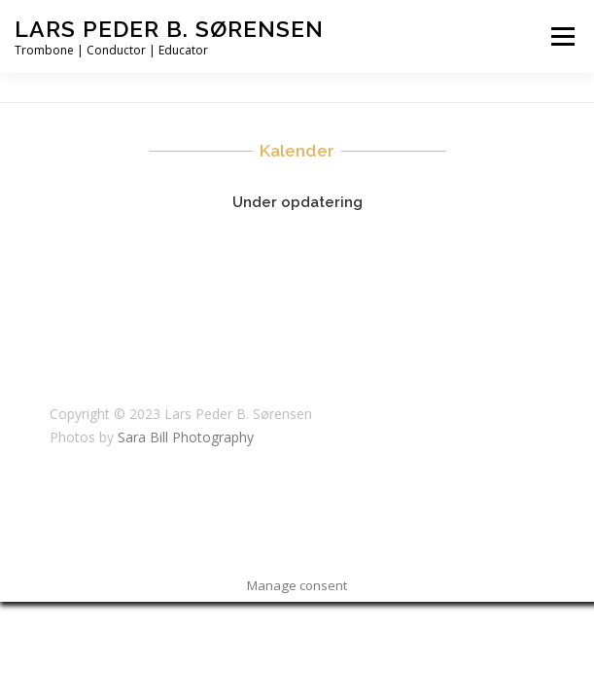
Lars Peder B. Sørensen (169, 29)
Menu (561, 36)
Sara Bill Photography (186, 437)
